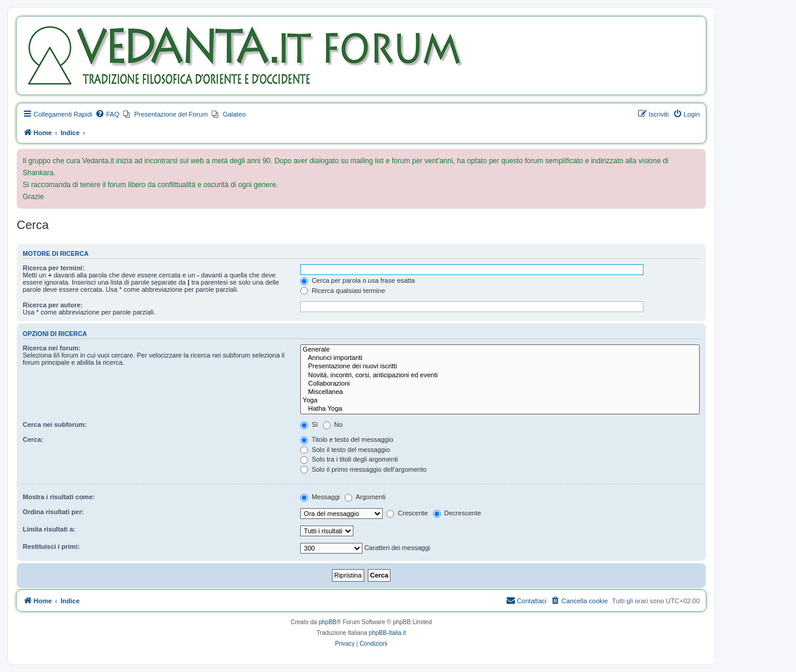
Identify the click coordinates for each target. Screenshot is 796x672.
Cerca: (33, 439)
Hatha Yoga (500, 409)
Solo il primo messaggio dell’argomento (363, 469)
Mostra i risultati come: (59, 497)
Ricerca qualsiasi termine (343, 291)
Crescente (407, 513)
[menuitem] (107, 114)
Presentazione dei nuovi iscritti (500, 366)
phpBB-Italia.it (388, 633)
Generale (500, 350)
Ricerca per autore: (53, 305)
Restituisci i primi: (51, 546)
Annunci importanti (500, 358)
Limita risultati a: (49, 529)
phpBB (328, 622)
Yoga (500, 401)
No (333, 424)
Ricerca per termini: (54, 268)
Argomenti (365, 497)
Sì (309, 424)
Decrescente (457, 513)
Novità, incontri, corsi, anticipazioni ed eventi (500, 375)
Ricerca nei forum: (52, 348)
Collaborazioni (500, 384)
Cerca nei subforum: (55, 424)
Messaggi (320, 497)
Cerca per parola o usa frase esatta (357, 280)
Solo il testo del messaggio (345, 450)
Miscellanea (500, 392)
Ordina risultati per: (53, 512)
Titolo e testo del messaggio (347, 439)
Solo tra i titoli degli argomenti (349, 459)
